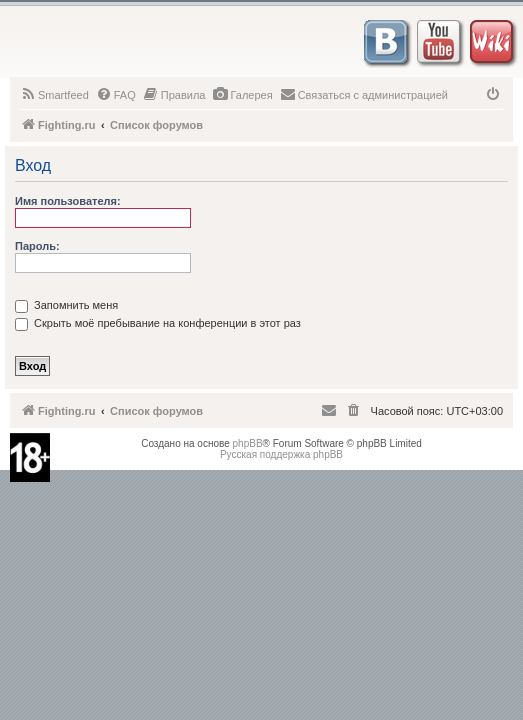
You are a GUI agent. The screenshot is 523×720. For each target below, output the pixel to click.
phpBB (248, 443)
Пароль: (37, 246)
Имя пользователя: (68, 201)
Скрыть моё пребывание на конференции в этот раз (158, 323)
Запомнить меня (66, 305)
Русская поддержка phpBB (281, 454)
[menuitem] (54, 95)
